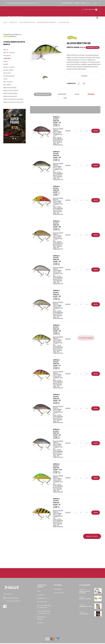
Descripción (56, 94)
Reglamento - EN (42, 594)
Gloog (71, 94)
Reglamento (41, 591)
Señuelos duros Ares (11, 88)
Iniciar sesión (59, 585)
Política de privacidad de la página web (42, 604)
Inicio (39, 587)
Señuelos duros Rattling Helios (14, 102)
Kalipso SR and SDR (10, 76)
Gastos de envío (42, 598)
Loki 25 (6, 79)
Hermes (6, 64)
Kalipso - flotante (9, 67)
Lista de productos (37, 94)
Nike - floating (8, 82)
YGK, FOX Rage (84, 610)
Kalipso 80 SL (8, 73)
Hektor (6, 50)
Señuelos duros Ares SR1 (12, 91)
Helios (5, 61)
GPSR (98, 94)
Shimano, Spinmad (85, 595)
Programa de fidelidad (41, 619)
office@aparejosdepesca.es (30, 3)
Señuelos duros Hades (11, 93)
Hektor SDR (7, 56)
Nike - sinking (8, 85)
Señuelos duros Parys (11, 96)
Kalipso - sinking (9, 70)
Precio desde (83, 47)
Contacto (40, 624)
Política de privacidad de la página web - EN (42, 612)
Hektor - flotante (9, 53)
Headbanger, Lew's (86, 603)
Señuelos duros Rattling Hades (14, 99)
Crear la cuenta (59, 589)
